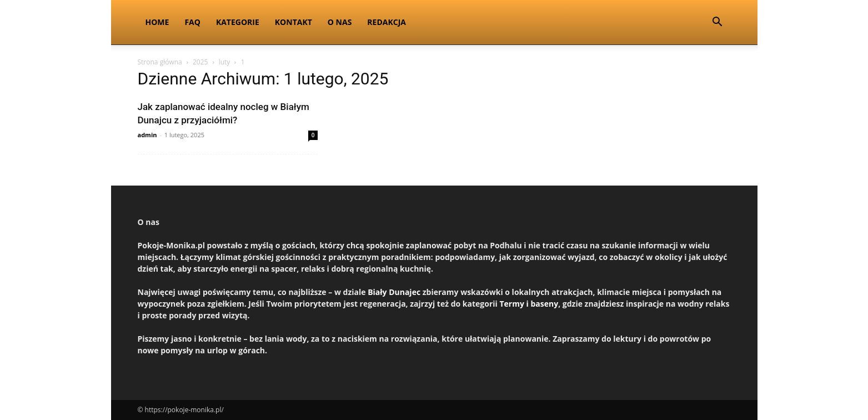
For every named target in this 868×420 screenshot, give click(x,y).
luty (225, 62)
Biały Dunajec (394, 292)
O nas (340, 22)
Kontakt (293, 22)
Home (157, 22)
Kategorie (238, 22)
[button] (718, 23)
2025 (200, 62)
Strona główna (160, 62)
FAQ (192, 22)
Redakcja (387, 22)
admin (147, 135)
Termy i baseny (529, 304)
